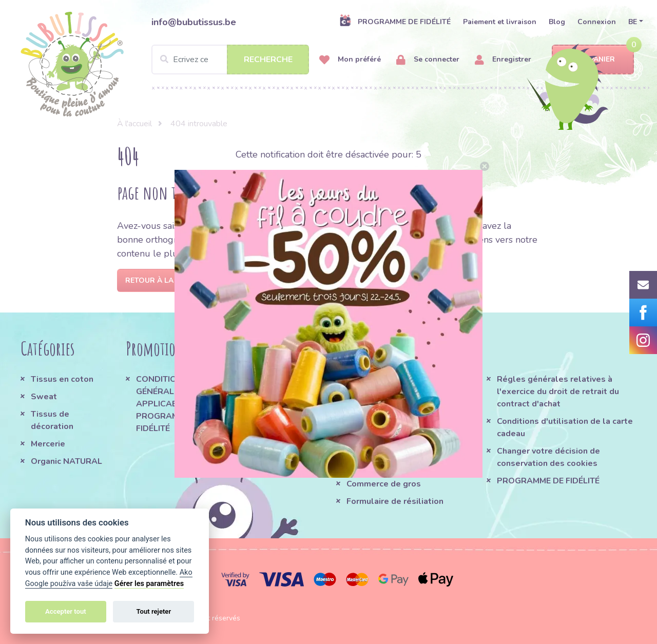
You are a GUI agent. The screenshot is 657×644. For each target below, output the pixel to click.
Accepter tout (66, 611)
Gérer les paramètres (149, 584)
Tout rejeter (153, 611)
